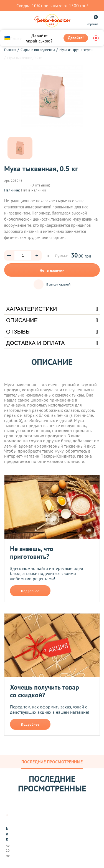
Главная (10, 50)
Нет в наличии (52, 270)
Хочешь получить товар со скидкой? (45, 691)
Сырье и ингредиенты (38, 50)
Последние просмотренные (52, 762)
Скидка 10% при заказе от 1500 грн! (52, 6)
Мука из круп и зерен (76, 50)
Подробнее (30, 591)
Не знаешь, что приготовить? (32, 553)
